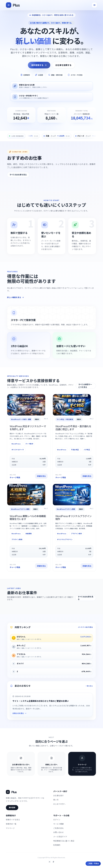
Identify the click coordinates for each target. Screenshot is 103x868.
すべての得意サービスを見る (85, 386)
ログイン (57, 820)
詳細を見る (41, 476)
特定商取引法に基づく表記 (64, 841)
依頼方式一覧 (11, 824)
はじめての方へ (59, 804)
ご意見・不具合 (93, 864)
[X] (50, 862)
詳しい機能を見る (16, 297)
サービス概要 (58, 824)
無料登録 (12, 808)
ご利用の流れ (58, 828)
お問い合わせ (58, 832)
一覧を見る (89, 686)
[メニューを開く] (94, 5)
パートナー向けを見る (85, 627)
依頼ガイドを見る (13, 820)
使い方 (56, 800)
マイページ (10, 828)
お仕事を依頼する (63, 65)
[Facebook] (53, 862)
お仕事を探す (58, 795)
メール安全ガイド (60, 837)
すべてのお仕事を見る (18, 175)
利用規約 (57, 845)
